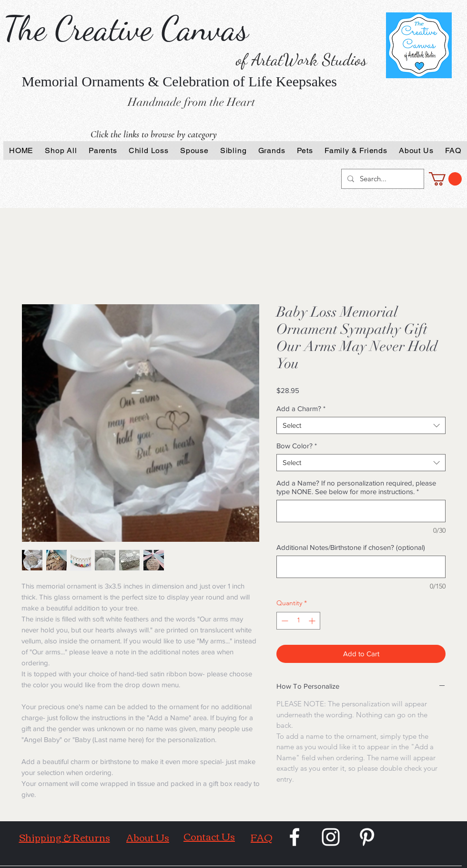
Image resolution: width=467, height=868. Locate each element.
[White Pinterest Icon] (367, 837)
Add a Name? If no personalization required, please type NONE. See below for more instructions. (356, 487)
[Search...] (382, 179)
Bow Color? (297, 446)
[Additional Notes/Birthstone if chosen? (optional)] (361, 567)
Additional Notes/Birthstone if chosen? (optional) (351, 547)
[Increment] (313, 621)
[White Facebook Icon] (294, 837)
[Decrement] (284, 621)
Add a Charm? (301, 408)
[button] (445, 179)
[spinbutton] (298, 621)
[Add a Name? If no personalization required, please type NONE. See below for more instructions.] (361, 511)
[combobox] (361, 425)
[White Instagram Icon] (331, 837)
